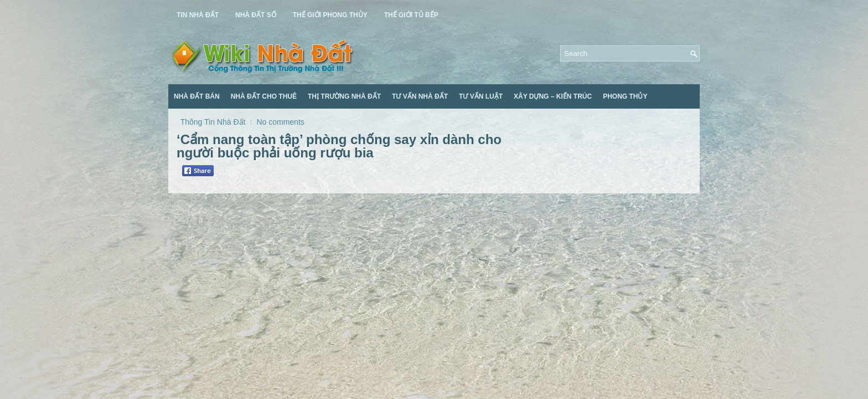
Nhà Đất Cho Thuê (264, 96)
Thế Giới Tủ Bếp (411, 15)
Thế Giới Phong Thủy (330, 15)
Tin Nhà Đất (198, 15)
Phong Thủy (625, 96)
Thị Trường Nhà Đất (344, 96)
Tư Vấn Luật (481, 96)
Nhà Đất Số (256, 15)
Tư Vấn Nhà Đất (420, 96)
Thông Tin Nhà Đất (213, 122)
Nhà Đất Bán (197, 96)
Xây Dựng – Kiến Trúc (553, 96)
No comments (280, 122)
